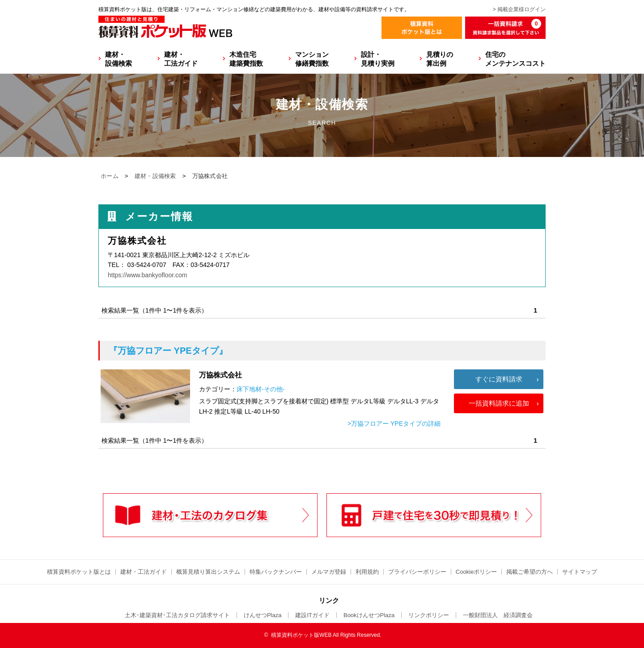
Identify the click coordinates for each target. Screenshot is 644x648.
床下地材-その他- (261, 389)
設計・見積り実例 (378, 59)
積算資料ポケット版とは (79, 572)
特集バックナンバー (276, 572)
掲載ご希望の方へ (530, 572)
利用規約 (367, 572)
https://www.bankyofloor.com (147, 275)
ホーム (110, 176)
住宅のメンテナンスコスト (515, 59)
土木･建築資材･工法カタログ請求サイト (177, 615)
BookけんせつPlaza (369, 615)
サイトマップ (580, 572)
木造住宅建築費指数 (246, 59)
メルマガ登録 (329, 572)
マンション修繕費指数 (312, 59)
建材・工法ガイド (181, 59)
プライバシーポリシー (417, 572)
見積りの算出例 (440, 59)
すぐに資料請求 (499, 379)
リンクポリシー (429, 615)
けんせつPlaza (263, 615)
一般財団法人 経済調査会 (498, 615)
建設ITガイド (312, 615)
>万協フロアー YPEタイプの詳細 (394, 424)
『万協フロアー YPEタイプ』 (168, 351)
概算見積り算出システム (208, 572)
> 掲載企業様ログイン (519, 9)
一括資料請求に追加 (499, 403)
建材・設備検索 (119, 59)
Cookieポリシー (476, 572)
